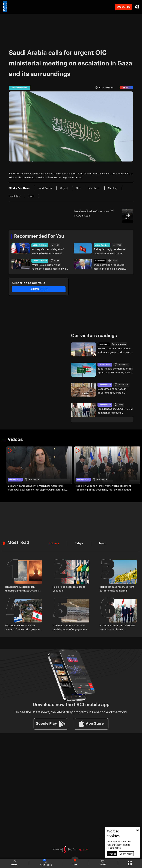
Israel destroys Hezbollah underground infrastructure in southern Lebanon (23, 589)
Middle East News (40, 245)
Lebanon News (105, 364)
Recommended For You (39, 236)
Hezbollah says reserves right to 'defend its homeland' (117, 588)
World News (100, 261)
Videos (15, 439)
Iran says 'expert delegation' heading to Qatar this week (48, 251)
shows (103, 863)
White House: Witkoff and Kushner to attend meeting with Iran (49, 267)
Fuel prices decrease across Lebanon (69, 588)
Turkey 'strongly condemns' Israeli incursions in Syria (110, 251)
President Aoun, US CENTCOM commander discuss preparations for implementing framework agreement (115, 411)
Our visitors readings (94, 336)
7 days (78, 543)
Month (102, 543)
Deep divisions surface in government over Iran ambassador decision (112, 391)
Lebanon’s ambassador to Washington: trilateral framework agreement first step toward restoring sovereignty (37, 488)
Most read (18, 542)
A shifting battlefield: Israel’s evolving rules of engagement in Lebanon (71, 627)
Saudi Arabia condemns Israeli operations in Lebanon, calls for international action (115, 371)
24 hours (53, 543)
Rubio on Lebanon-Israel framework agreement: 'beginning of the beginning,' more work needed (104, 488)
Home (15, 863)
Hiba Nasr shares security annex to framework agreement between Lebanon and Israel (24, 627)
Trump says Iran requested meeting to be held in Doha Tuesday (109, 267)
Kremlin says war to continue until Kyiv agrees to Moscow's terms (114, 351)
